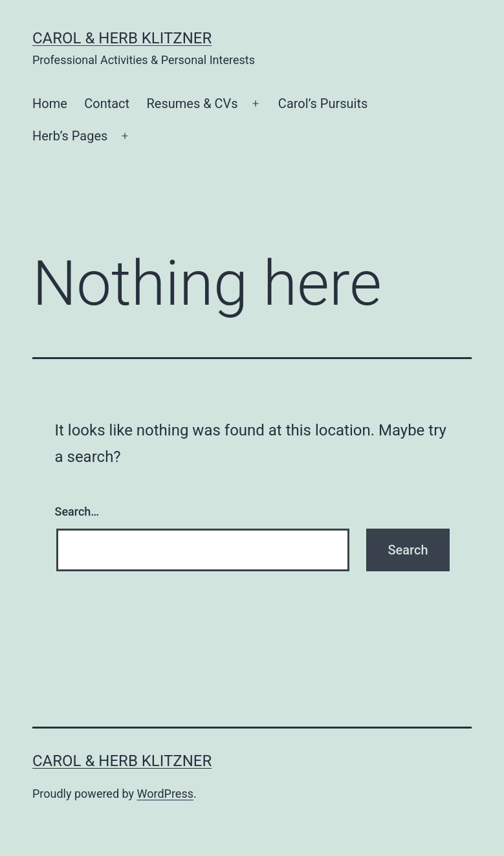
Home (50, 104)
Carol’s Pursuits (323, 104)
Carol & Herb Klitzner (122, 38)
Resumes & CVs (192, 104)
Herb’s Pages (70, 136)
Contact (107, 104)
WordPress (165, 794)
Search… (77, 511)
